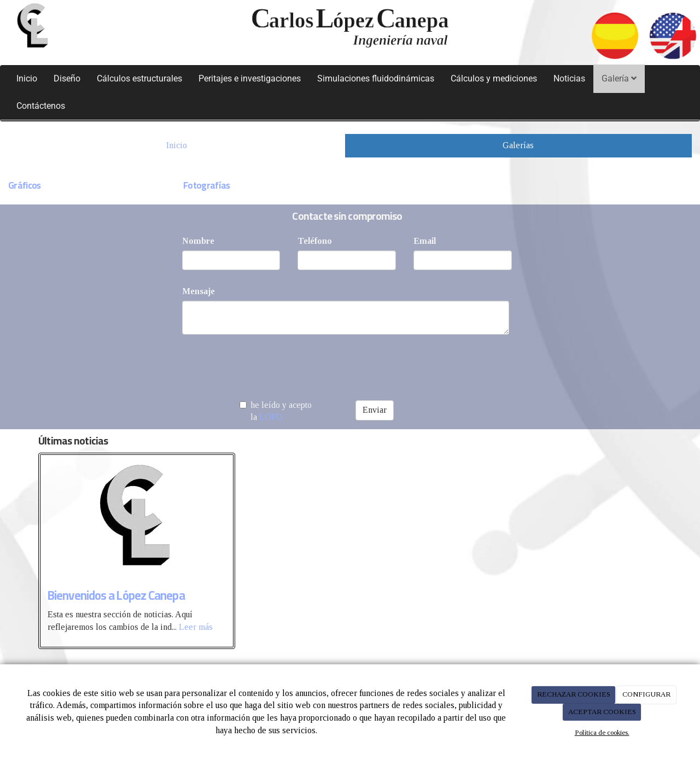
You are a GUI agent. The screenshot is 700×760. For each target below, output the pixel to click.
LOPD (271, 417)
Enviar (375, 410)
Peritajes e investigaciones (250, 78)
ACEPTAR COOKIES (602, 712)
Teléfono (315, 241)
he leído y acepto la (276, 411)
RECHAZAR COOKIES (574, 694)
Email (425, 241)
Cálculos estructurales (139, 78)
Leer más (196, 627)
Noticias (569, 78)
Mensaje (199, 291)
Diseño (67, 78)
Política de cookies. (602, 732)
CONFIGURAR (646, 694)
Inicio (27, 78)
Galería (619, 78)
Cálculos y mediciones (494, 78)
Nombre (198, 241)
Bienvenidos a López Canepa (116, 595)
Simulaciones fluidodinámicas (376, 78)
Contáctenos (41, 106)
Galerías (518, 145)
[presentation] (265, 364)
